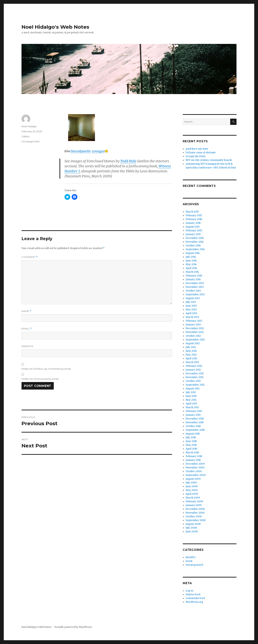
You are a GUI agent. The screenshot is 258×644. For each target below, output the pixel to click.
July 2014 (191, 257)
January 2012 (193, 370)
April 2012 (191, 358)
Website (27, 346)
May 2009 (192, 490)
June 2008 (192, 532)
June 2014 (191, 261)
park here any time (197, 149)
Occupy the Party (196, 156)
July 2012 (191, 347)
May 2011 (191, 400)
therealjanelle (81, 151)
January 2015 (193, 234)
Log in (189, 591)
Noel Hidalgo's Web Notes (55, 27)
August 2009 (193, 479)
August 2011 (193, 389)
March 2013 (192, 317)
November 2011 (194, 377)
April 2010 (191, 449)
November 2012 (195, 332)
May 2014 (191, 264)
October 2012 (193, 336)
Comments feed (195, 598)
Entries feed (193, 594)
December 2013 (195, 283)
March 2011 (192, 407)
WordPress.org (194, 602)
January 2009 (194, 505)
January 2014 (193, 279)
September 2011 (195, 385)
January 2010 (193, 460)
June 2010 (191, 441)
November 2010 (195, 422)
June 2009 (192, 486)
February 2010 (194, 456)
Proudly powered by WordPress (73, 627)
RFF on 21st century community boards (209, 160)
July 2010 (191, 437)
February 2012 (194, 366)
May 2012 (191, 355)
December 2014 (195, 238)
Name (27, 311)
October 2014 (193, 246)
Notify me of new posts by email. (40, 379)
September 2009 (196, 475)
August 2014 (193, 253)
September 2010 (195, 430)
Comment (30, 257)
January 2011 (193, 415)
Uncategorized (30, 141)
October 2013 (193, 291)
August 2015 (193, 227)
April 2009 (192, 494)
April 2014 (191, 268)
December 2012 (195, 328)
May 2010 (191, 445)
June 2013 (191, 306)
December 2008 (195, 509)
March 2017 (192, 212)
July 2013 (191, 302)
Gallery (26, 136)
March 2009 (193, 498)
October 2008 (194, 517)
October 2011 (193, 381)
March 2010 (192, 453)
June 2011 (191, 396)
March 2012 (192, 362)
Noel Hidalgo (29, 126)
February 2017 (194, 215)
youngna (98, 151)
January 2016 (193, 223)
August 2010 (193, 434)
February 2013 (194, 321)
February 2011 (194, 411)
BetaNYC (191, 557)
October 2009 (194, 471)
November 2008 (195, 513)
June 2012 (191, 351)
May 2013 (191, 310)
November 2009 (195, 468)
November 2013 (195, 287)
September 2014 (195, 249)
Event (189, 561)
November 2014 (195, 242)
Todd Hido (128, 161)
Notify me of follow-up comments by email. (46, 369)
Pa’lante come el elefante (201, 153)
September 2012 (195, 340)
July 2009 (191, 483)
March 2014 (192, 272)
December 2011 (195, 374)
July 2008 (191, 528)
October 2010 (193, 426)
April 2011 (191, 404)
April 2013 (191, 313)
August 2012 (193, 343)
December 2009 (195, 464)
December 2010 (195, 419)
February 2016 (194, 219)
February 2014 (194, 276)
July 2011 (191, 392)
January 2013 (193, 325)
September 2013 (195, 294)
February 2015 (194, 231)
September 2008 (196, 520)
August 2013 (193, 298)
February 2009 (194, 501)
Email (27, 329)
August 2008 (193, 524)
